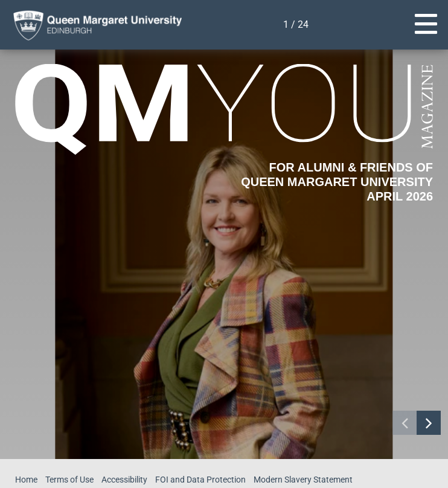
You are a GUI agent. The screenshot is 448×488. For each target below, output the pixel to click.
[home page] (93, 25)
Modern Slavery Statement (307, 480)
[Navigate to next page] (429, 423)
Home (27, 480)
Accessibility (128, 480)
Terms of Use (71, 480)
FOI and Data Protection (204, 480)
